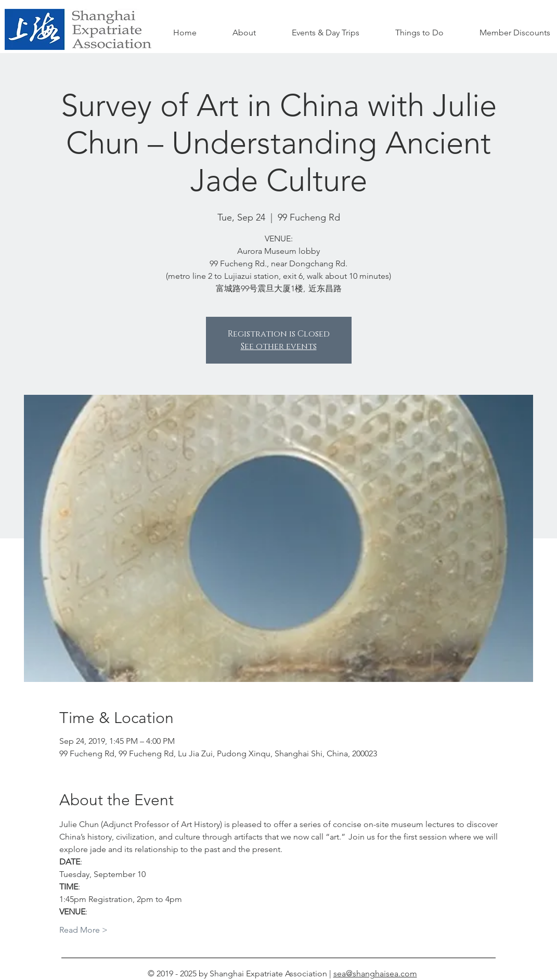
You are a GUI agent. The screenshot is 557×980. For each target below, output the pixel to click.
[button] (420, 33)
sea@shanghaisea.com (375, 973)
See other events (279, 346)
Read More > (83, 930)
